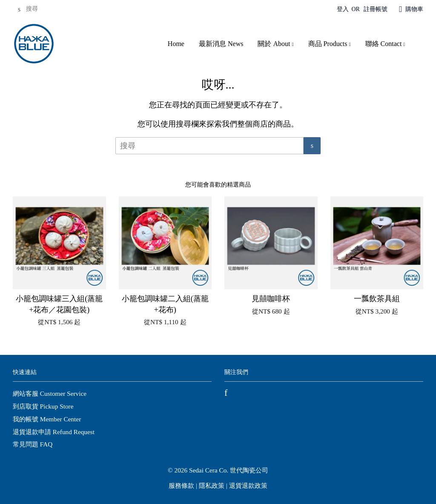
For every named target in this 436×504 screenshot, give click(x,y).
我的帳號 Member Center (47, 419)
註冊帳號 (376, 9)
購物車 (414, 9)
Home (176, 44)
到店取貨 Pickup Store (43, 406)
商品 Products (330, 44)
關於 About (275, 44)
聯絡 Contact (385, 44)
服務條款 (181, 485)
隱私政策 (212, 485)
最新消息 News (221, 44)
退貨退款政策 (248, 485)
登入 (343, 9)
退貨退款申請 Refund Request (54, 432)
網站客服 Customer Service (50, 393)
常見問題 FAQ (33, 444)
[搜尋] (38, 9)
